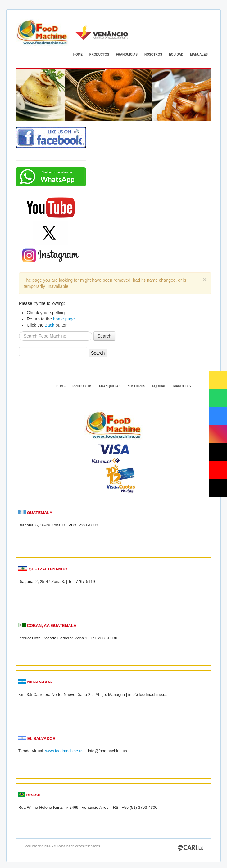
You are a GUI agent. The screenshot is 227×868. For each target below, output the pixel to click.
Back (50, 325)
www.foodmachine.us (64, 751)
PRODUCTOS (99, 54)
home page (64, 319)
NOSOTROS (153, 54)
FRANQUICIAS (127, 54)
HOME (78, 54)
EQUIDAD (176, 54)
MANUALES (199, 54)
